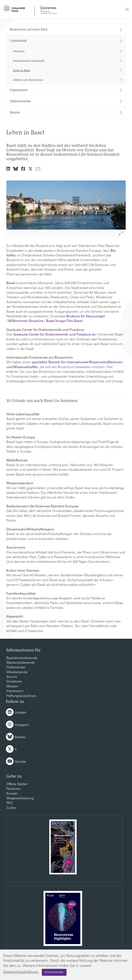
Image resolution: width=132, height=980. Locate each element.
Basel (11, 283)
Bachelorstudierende (22, 658)
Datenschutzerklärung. (21, 972)
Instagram (22, 725)
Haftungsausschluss (21, 696)
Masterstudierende (21, 663)
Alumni (12, 677)
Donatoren (14, 682)
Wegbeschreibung (20, 798)
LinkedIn (21, 713)
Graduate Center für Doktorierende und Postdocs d (53, 335)
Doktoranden (16, 668)
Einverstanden (54, 972)
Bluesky (20, 737)
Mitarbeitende (17, 672)
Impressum (15, 691)
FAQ (10, 803)
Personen (13, 789)
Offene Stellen (17, 784)
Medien (12, 687)
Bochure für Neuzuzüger (86, 317)
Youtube (20, 762)
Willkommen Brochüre (26, 321)
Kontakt (12, 794)
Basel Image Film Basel (65, 321)
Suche (11, 808)
